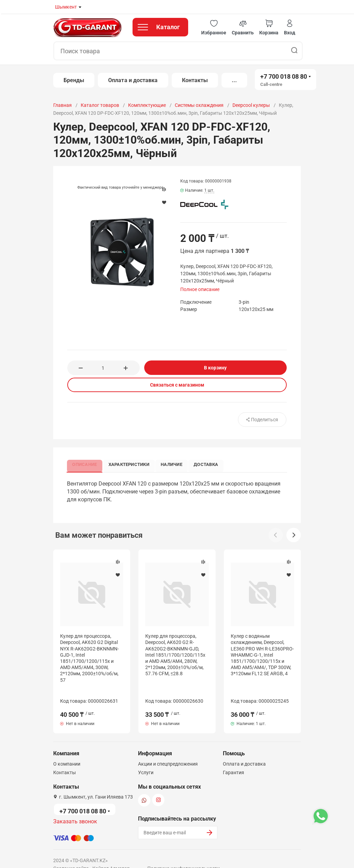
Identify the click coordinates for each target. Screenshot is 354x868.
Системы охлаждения (199, 105)
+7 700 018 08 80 (284, 76)
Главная (62, 105)
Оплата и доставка (133, 80)
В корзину (215, 368)
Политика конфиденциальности (184, 855)
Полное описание (200, 289)
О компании (67, 751)
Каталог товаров (100, 105)
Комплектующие (147, 105)
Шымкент (66, 7)
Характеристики (132, 464)
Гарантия (233, 759)
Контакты (195, 80)
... (234, 80)
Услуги (146, 759)
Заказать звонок (75, 808)
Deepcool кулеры (251, 105)
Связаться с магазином (177, 385)
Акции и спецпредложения (168, 751)
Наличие (178, 464)
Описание (86, 464)
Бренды (74, 80)
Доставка (214, 464)
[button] (214, 28)
